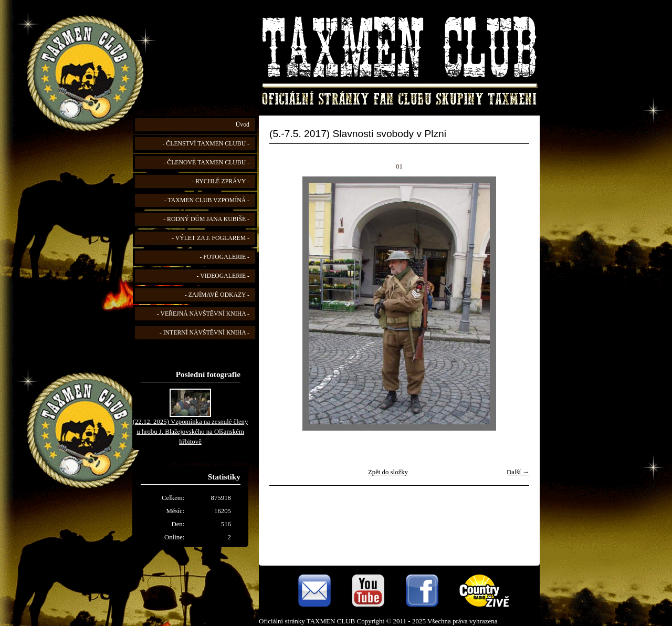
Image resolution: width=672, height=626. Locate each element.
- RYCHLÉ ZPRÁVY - (220, 181)
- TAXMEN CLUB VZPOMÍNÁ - (207, 200)
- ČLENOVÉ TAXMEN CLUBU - (206, 163)
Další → (518, 472)
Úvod (243, 125)
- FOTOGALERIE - (224, 257)
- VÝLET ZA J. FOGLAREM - (211, 238)
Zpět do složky (388, 472)
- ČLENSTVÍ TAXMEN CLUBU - (206, 144)
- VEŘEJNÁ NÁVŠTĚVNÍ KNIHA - (203, 314)
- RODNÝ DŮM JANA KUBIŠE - (206, 219)
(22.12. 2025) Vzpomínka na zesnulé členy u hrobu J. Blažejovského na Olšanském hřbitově (191, 432)
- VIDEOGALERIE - (223, 276)
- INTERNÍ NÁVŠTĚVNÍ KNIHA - (204, 333)
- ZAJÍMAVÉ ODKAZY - (217, 295)
